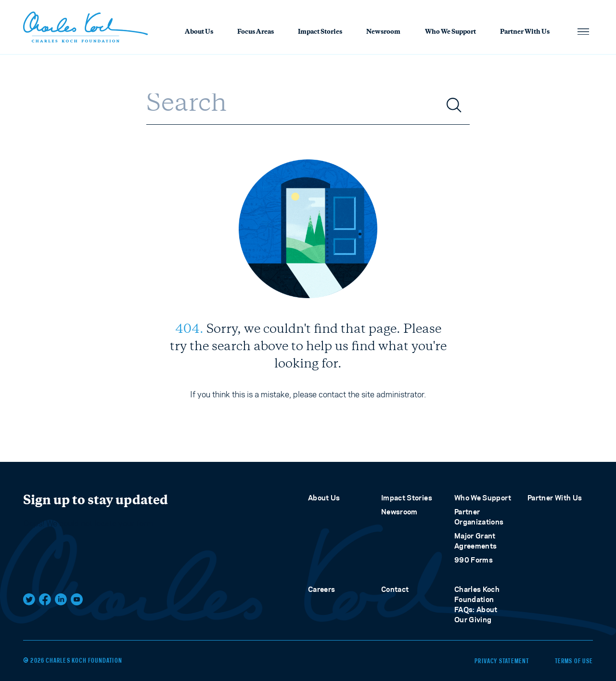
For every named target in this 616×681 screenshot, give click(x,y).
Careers (321, 589)
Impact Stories (320, 32)
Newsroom (383, 32)
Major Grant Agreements (476, 541)
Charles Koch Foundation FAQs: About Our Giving (477, 604)
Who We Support (450, 32)
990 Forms (474, 560)
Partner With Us (525, 32)
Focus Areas (256, 32)
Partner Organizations (479, 517)
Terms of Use (574, 661)
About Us (199, 32)
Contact (395, 589)
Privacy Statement (500, 661)
